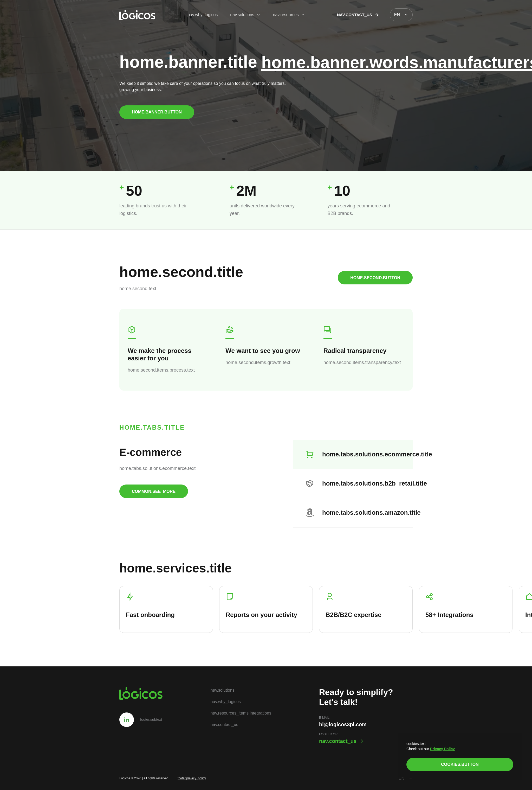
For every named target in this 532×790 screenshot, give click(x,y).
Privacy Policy (442, 749)
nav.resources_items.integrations (241, 713)
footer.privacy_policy (192, 778)
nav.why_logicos (203, 15)
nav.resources (289, 15)
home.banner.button (157, 112)
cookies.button (460, 764)
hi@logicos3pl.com (343, 724)
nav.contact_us (358, 15)
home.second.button (375, 278)
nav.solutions (245, 15)
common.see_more (154, 491)
